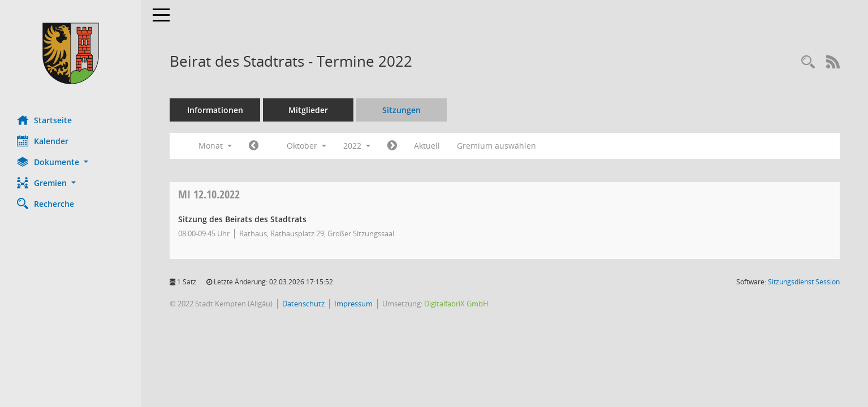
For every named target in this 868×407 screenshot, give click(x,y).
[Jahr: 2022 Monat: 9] (254, 146)
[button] (71, 162)
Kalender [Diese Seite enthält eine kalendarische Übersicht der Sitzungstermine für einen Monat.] (43, 141)
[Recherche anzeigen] (808, 62)
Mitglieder (308, 110)
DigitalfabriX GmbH (456, 304)
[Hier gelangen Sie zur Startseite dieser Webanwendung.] (71, 53)
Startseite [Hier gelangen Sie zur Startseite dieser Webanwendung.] (44, 120)
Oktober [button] (306, 146)
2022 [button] (357, 146)
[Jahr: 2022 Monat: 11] (392, 146)
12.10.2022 (209, 194)
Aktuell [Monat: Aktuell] (427, 146)
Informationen (215, 110)
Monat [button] (215, 146)
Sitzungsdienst (804, 282)
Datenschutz (303, 304)
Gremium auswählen (496, 146)
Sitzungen (401, 110)
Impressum (353, 304)
